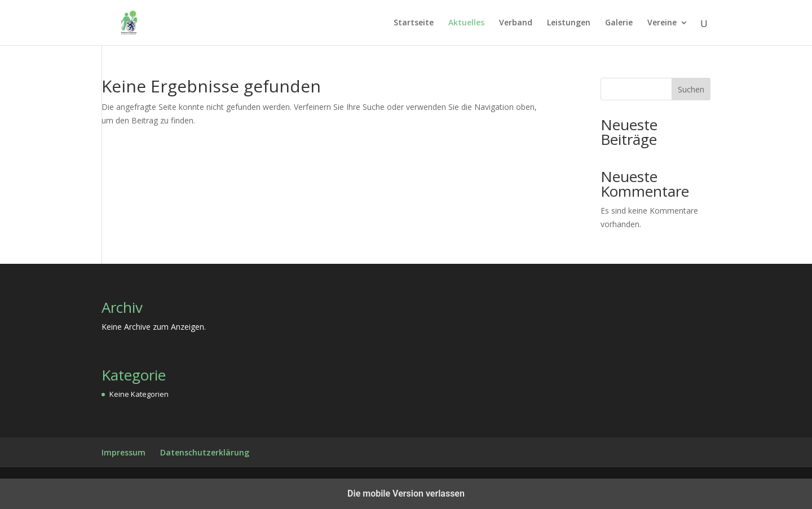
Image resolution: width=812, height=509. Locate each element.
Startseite (414, 23)
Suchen (691, 89)
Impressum (123, 452)
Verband (516, 23)
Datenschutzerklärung (205, 452)
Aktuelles (466, 23)
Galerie (619, 23)
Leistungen (569, 23)
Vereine (662, 23)
